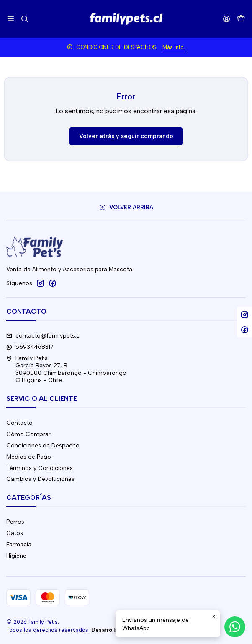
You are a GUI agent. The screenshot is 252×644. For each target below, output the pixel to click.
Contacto (19, 423)
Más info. (174, 47)
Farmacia (19, 544)
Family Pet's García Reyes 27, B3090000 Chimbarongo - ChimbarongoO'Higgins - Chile (66, 369)
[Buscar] (24, 19)
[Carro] (241, 19)
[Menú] (11, 19)
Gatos (15, 533)
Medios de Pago (29, 457)
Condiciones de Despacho (43, 445)
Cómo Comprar (28, 434)
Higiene (16, 556)
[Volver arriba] (126, 207)
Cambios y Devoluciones (40, 479)
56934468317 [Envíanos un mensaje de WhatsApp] (30, 347)
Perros (15, 522)
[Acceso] (227, 19)
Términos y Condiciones (40, 468)
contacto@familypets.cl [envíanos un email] (44, 336)
